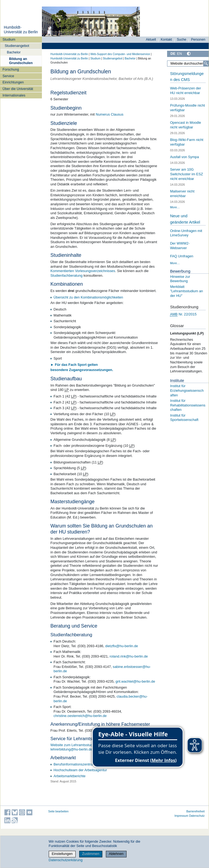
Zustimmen (91, 854)
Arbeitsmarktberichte (70, 776)
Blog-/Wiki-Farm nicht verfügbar (187, 142)
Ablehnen (116, 854)
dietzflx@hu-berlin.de (122, 646)
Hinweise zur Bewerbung (180, 279)
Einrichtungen (13, 82)
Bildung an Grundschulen (21, 61)
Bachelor (14, 52)
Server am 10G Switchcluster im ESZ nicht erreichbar (187, 174)
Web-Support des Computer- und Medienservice (120, 54)
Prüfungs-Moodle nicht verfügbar (188, 108)
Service (8, 76)
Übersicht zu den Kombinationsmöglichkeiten (88, 297)
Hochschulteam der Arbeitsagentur (80, 770)
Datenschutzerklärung (66, 860)
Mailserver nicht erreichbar (182, 194)
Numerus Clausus (110, 114)
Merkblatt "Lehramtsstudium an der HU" (186, 291)
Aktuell (151, 40)
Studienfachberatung (66, 275)
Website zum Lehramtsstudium (74, 745)
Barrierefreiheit (196, 811)
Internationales (14, 95)
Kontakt (166, 40)
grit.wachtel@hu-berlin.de (135, 681)
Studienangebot (17, 46)
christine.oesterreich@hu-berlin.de (80, 716)
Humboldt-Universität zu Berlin (21, 30)
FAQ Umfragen (182, 256)
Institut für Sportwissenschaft (184, 418)
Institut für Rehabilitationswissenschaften (188, 405)
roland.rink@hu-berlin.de (129, 656)
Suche (182, 40)
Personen (198, 40)
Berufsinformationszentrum (74, 764)
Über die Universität (18, 89)
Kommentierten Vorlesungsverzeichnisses (83, 271)
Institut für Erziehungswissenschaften (187, 390)
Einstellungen (62, 854)
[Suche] (206, 64)
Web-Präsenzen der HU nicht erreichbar (186, 91)
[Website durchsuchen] (188, 64)
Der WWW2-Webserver (180, 246)
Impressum (181, 816)
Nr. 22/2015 (183, 314)
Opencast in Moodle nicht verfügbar (186, 125)
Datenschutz (197, 816)
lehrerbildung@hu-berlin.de (71, 749)
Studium (9, 39)
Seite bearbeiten (58, 811)
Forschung (11, 69)
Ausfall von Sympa (185, 157)
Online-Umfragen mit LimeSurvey (186, 233)
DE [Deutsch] (173, 54)
